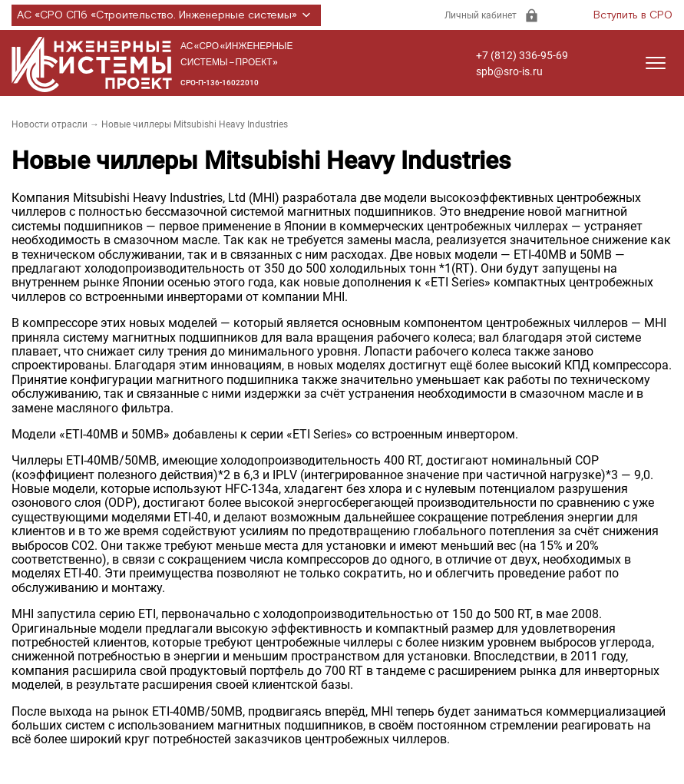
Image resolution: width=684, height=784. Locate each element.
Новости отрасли (50, 124)
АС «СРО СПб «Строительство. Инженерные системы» (166, 15)
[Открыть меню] (656, 63)
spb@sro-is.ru (509, 71)
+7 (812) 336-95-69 (522, 55)
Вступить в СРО (633, 15)
